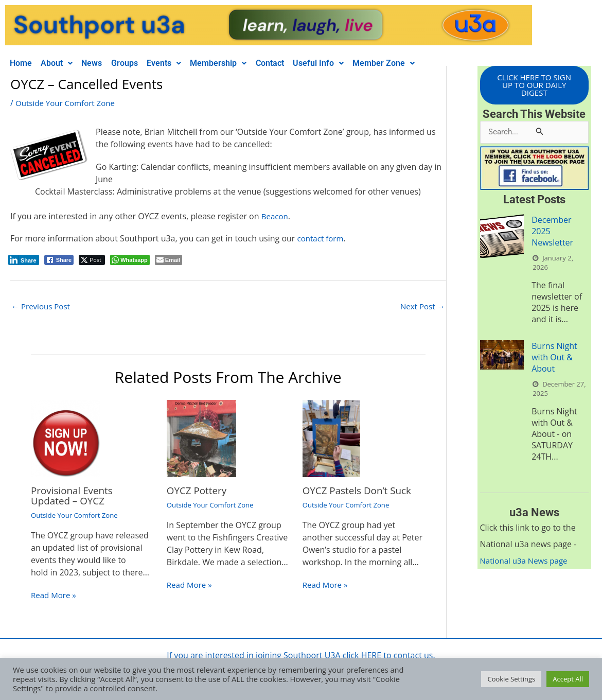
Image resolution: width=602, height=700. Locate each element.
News (100, 63)
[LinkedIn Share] (24, 260)
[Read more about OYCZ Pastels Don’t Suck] (332, 439)
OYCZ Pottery (199, 491)
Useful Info (344, 63)
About (62, 63)
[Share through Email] (169, 260)
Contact (292, 63)
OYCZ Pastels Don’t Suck (360, 491)
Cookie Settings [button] (511, 679)
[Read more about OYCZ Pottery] (201, 439)
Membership (237, 63)
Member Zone (413, 63)
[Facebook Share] (59, 260)
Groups (136, 63)
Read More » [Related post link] (55, 596)
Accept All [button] (568, 679)
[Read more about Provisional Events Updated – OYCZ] (65, 439)
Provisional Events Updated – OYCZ (74, 496)
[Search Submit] (540, 133)
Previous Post (42, 307)
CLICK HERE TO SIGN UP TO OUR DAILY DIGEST (534, 86)
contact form (322, 238)
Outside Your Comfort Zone (68, 103)
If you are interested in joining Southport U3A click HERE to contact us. (301, 656)
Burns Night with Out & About (554, 359)
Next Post (421, 307)
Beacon (276, 216)
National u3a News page (527, 563)
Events (179, 63)
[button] (62, 63)
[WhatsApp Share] (130, 260)
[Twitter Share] (92, 260)
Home (22, 63)
